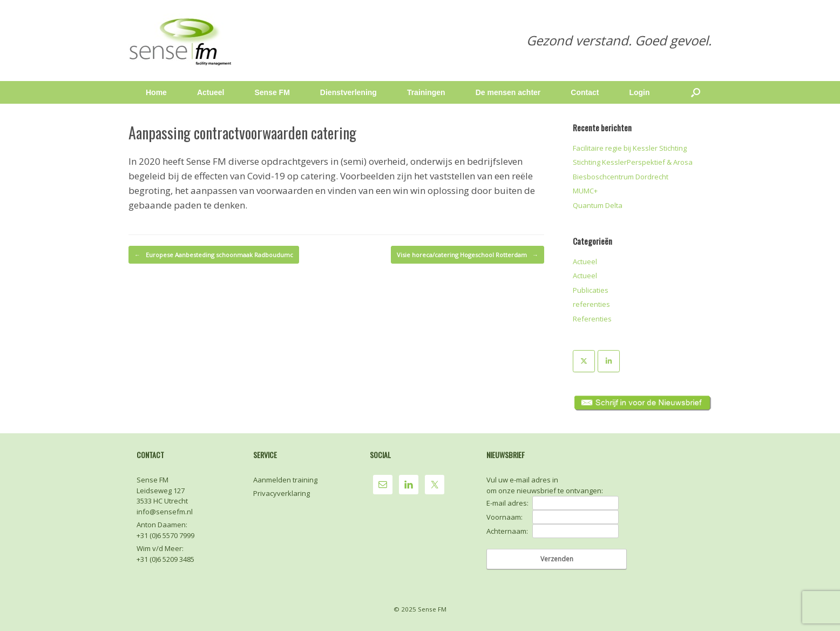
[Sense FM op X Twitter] (584, 361)
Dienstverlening (348, 92)
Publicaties (591, 290)
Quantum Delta (598, 205)
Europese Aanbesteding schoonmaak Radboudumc (214, 255)
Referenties (592, 319)
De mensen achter (508, 92)
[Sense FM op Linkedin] (609, 361)
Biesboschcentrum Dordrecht (621, 177)
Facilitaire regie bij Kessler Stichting (630, 148)
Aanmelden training (285, 480)
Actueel (211, 92)
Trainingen (426, 92)
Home (156, 92)
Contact (585, 92)
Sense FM (272, 92)
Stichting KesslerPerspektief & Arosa (633, 162)
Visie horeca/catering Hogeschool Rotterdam (468, 255)
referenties (591, 304)
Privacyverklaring (282, 493)
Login (639, 92)
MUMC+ (585, 191)
